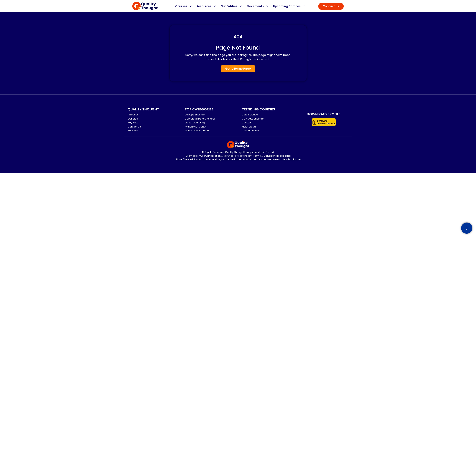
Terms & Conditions (265, 156)
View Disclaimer (291, 159)
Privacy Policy (243, 156)
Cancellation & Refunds (219, 156)
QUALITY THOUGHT (143, 109)
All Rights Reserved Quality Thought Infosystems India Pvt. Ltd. (238, 152)
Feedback (284, 156)
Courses (181, 6)
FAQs (201, 156)
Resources (204, 6)
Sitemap (191, 156)
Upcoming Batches (287, 6)
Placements (255, 6)
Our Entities (229, 6)
